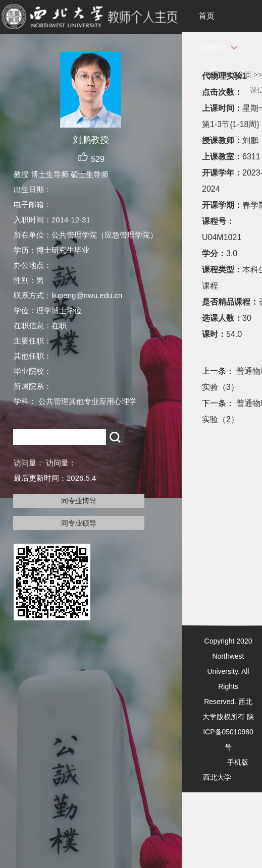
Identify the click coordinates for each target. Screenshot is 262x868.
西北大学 (217, 777)
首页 (206, 16)
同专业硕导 (79, 523)
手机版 (238, 762)
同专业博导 (79, 501)
